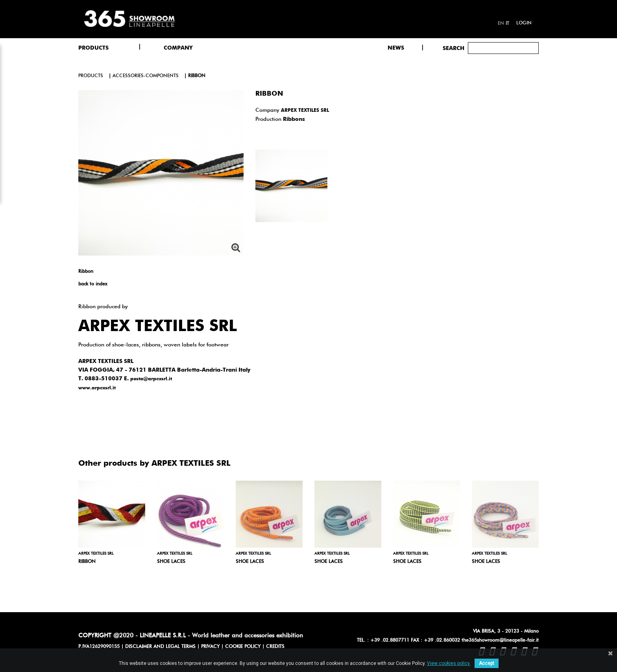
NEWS (396, 48)
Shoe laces (171, 562)
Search (454, 48)
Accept (487, 663)
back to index (93, 284)
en (501, 24)
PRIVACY (210, 647)
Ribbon (87, 562)
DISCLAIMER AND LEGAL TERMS (160, 647)
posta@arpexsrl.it (151, 379)
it (507, 24)
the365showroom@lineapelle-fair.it (500, 641)
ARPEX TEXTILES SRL (305, 111)
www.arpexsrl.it (97, 388)
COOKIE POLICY (243, 647)
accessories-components (146, 76)
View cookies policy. (449, 663)
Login (524, 23)
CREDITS (275, 647)
